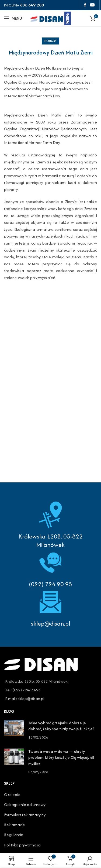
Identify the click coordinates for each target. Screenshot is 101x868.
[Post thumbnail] (14, 730)
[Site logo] (51, 18)
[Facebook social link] (85, 5)
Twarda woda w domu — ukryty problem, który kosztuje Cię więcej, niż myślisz (61, 757)
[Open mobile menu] (13, 18)
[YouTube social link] (93, 5)
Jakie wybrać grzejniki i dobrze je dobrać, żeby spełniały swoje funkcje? (61, 726)
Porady (50, 41)
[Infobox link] (50, 569)
